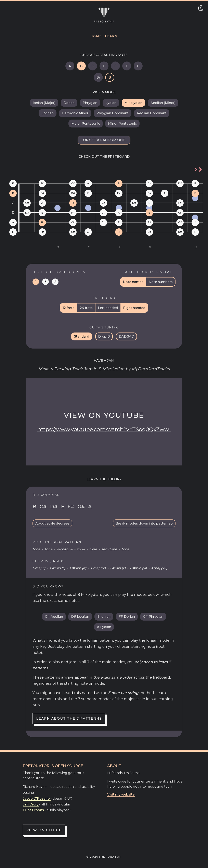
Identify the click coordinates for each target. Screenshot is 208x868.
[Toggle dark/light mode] (201, 8)
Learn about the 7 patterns (69, 718)
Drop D (104, 336)
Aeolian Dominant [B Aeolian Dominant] (152, 113)
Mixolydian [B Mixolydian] (133, 103)
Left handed (108, 308)
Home (96, 36)
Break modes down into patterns (144, 523)
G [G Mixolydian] (138, 66)
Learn (111, 36)
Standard (82, 336)
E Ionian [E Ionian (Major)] (104, 617)
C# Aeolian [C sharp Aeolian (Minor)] (54, 617)
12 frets (68, 308)
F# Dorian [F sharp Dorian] (127, 617)
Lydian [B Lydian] (111, 103)
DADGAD (126, 336)
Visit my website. (121, 794)
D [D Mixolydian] (104, 66)
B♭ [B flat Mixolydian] (98, 77)
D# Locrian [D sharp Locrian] (80, 617)
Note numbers (161, 282)
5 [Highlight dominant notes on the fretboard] (55, 282)
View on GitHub (44, 830)
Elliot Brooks (34, 810)
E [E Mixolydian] (115, 66)
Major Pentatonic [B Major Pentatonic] (86, 124)
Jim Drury (31, 804)
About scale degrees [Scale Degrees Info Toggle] (52, 523)
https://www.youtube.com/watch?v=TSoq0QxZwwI (104, 429)
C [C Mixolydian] (93, 66)
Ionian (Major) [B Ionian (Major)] (44, 103)
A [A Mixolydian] (70, 66)
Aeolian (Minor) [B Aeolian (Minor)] (163, 103)
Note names (133, 282)
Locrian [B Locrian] (48, 113)
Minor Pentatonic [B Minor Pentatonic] (122, 124)
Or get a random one (104, 140)
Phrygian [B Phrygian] (90, 103)
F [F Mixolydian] (127, 66)
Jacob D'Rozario (37, 798)
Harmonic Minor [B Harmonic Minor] (75, 113)
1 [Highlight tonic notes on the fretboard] (36, 282)
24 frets (86, 308)
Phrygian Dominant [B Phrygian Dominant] (113, 113)
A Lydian (104, 627)
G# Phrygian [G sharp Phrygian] (153, 617)
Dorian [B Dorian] (69, 103)
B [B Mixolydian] (81, 66)
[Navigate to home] (104, 15)
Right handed (134, 308)
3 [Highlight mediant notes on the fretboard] (45, 282)
